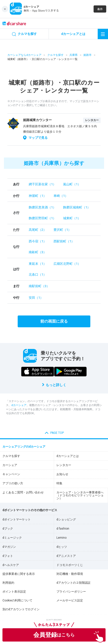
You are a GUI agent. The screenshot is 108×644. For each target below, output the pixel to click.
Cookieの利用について (17, 600)
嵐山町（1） (72, 184)
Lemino (61, 538)
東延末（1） (38, 264)
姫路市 (88, 55)
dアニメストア (66, 556)
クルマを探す (55, 55)
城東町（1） (72, 218)
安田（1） (36, 298)
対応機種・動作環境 (70, 574)
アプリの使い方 (13, 483)
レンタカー (64, 465)
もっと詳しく (56, 385)
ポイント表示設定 (14, 592)
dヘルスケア (11, 565)
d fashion (63, 529)
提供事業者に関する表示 (19, 574)
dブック (8, 529)
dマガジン (9, 547)
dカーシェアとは (68, 456)
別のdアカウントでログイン (21, 609)
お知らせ (62, 474)
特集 (59, 483)
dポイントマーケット (17, 519)
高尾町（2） (38, 230)
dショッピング (66, 519)
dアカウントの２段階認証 (74, 583)
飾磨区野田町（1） (42, 218)
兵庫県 (74, 55)
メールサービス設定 (70, 600)
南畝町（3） (38, 252)
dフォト (8, 556)
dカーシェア (19, 405)
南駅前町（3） (39, 286)
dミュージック (12, 538)
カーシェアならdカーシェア (24, 55)
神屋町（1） (38, 196)
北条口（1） (38, 275)
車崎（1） (61, 196)
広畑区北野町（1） (67, 264)
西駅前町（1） (64, 241)
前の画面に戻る (54, 321)
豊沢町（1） (62, 230)
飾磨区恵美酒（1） (42, 207)
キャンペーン (11, 474)
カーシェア (10, 465)
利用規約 (8, 583)
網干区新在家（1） (42, 184)
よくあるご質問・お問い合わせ (23, 492)
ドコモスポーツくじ (70, 565)
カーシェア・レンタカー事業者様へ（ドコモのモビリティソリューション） (80, 495)
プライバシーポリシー (71, 592)
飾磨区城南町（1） (77, 207)
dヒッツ (62, 547)
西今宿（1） (38, 241)
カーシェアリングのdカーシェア (24, 447)
